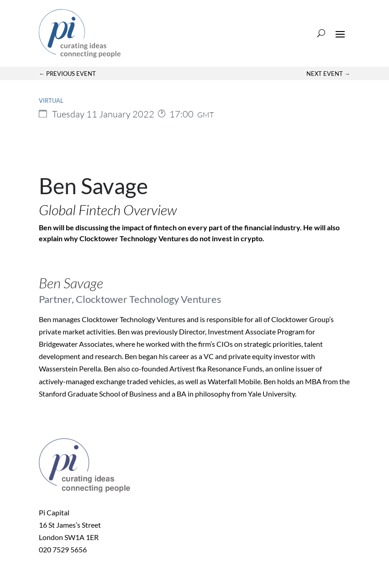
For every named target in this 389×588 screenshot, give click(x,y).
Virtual (51, 101)
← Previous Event (67, 74)
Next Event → (328, 74)
